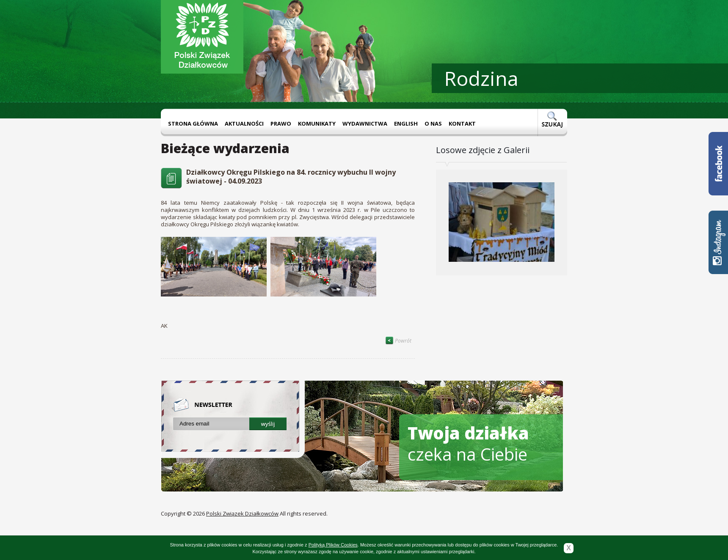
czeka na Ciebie (468, 443)
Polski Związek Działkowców (242, 513)
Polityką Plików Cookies (333, 545)
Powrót (398, 341)
